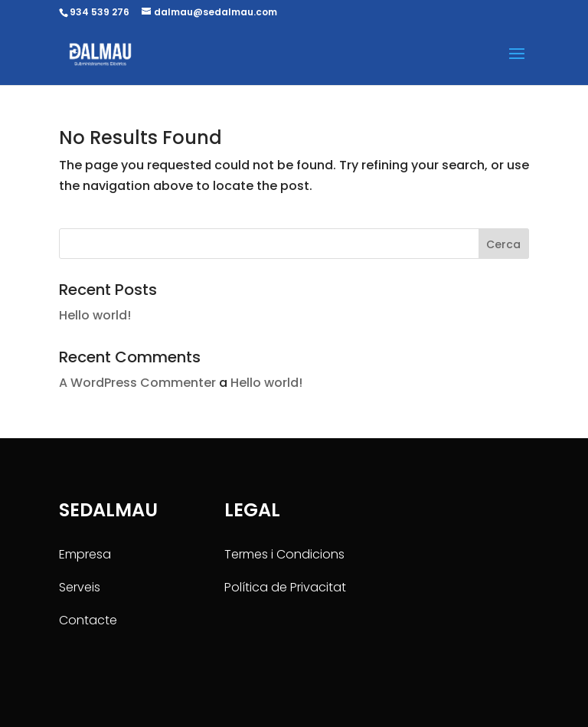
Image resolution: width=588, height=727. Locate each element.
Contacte (88, 620)
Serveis (80, 587)
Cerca (503, 244)
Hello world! (95, 315)
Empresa (85, 554)
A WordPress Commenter (137, 383)
